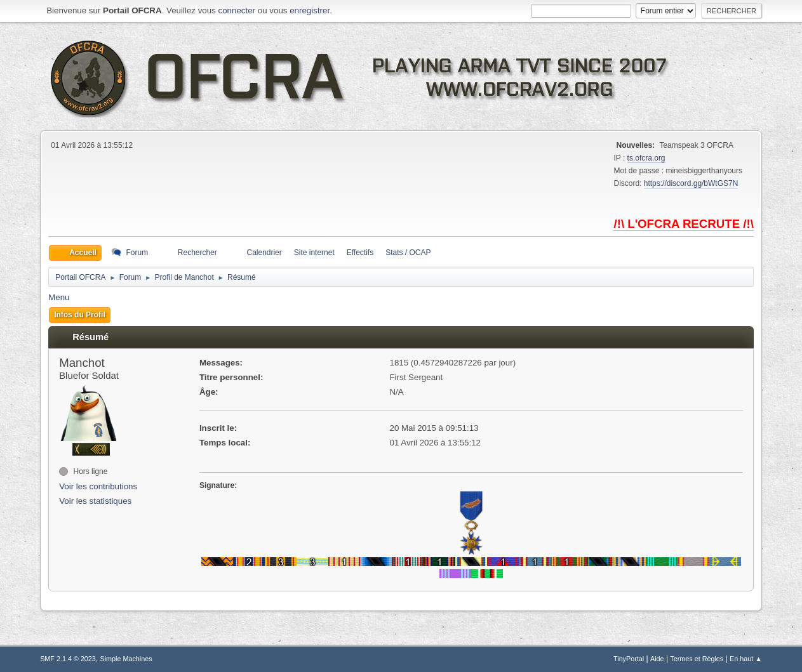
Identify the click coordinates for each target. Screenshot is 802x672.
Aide (657, 659)
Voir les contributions (98, 486)
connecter (237, 10)
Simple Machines (126, 659)
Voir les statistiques (95, 501)
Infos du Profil (80, 315)
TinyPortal (629, 659)
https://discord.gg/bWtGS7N (691, 183)
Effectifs (360, 253)
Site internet (314, 253)
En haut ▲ (746, 659)
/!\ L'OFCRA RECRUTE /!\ (683, 224)
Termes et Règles (697, 659)
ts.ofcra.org (646, 158)
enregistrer (310, 10)
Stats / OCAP (408, 253)
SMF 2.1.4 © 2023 (68, 659)
